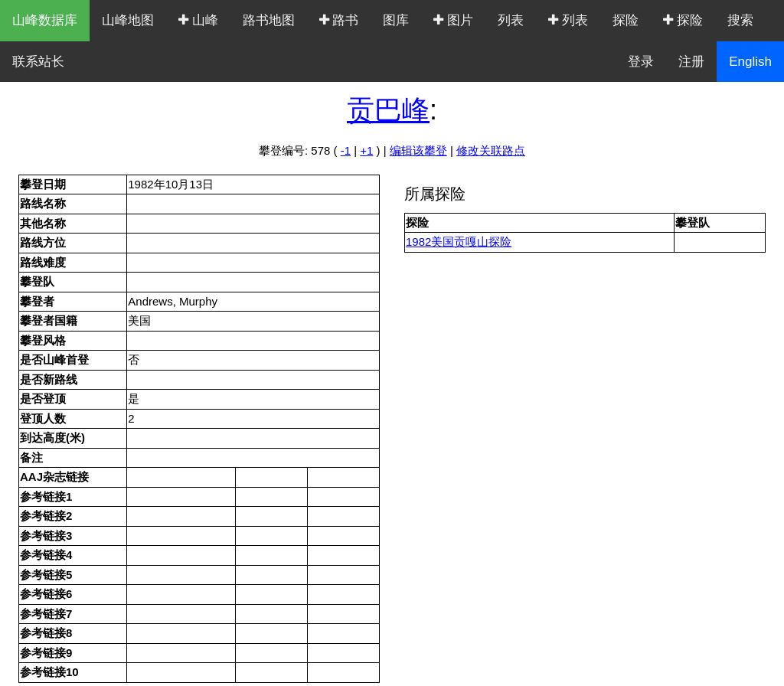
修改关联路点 (491, 150)
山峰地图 (128, 20)
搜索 (740, 20)
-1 (346, 150)
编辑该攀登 (418, 150)
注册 (691, 62)
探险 (626, 20)
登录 (641, 62)
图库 (396, 20)
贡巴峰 (388, 110)
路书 (339, 20)
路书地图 (269, 20)
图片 (453, 20)
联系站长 (38, 62)
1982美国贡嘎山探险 (459, 242)
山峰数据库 (45, 20)
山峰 (198, 20)
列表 (511, 20)
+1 (366, 150)
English (750, 62)
